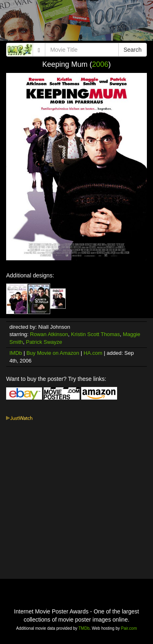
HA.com (93, 353)
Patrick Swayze (44, 342)
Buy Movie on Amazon (53, 353)
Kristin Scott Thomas (95, 334)
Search (133, 50)
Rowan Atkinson (49, 334)
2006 (100, 64)
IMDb (16, 353)
